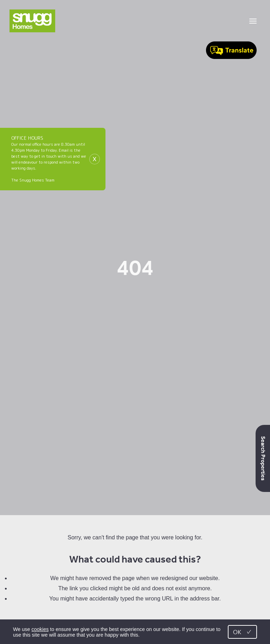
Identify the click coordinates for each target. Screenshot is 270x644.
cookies (40, 629)
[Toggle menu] (253, 21)
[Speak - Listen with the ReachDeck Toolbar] (231, 51)
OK (242, 632)
